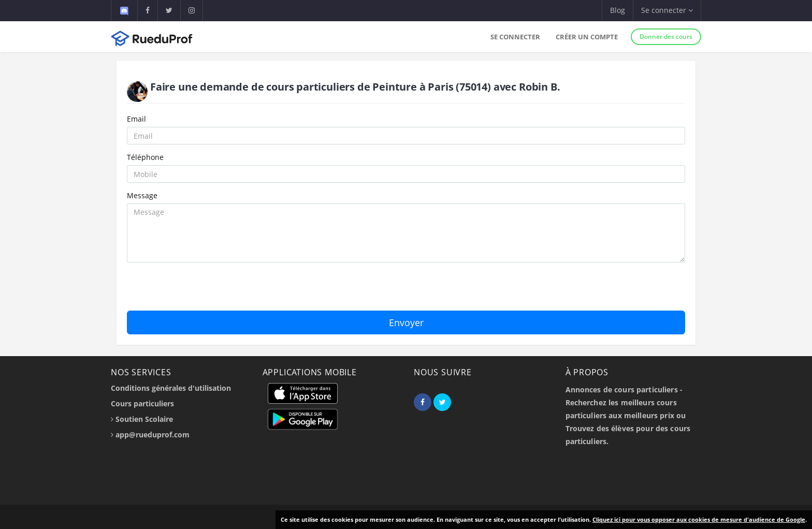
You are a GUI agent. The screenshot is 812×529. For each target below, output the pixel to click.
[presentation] (206, 290)
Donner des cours (666, 36)
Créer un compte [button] (587, 37)
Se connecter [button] (667, 10)
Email (136, 119)
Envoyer (406, 322)
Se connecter (515, 37)
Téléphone (145, 157)
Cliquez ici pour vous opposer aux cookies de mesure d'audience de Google (699, 519)
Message (142, 195)
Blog (618, 10)
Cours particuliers (142, 403)
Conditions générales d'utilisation (171, 388)
